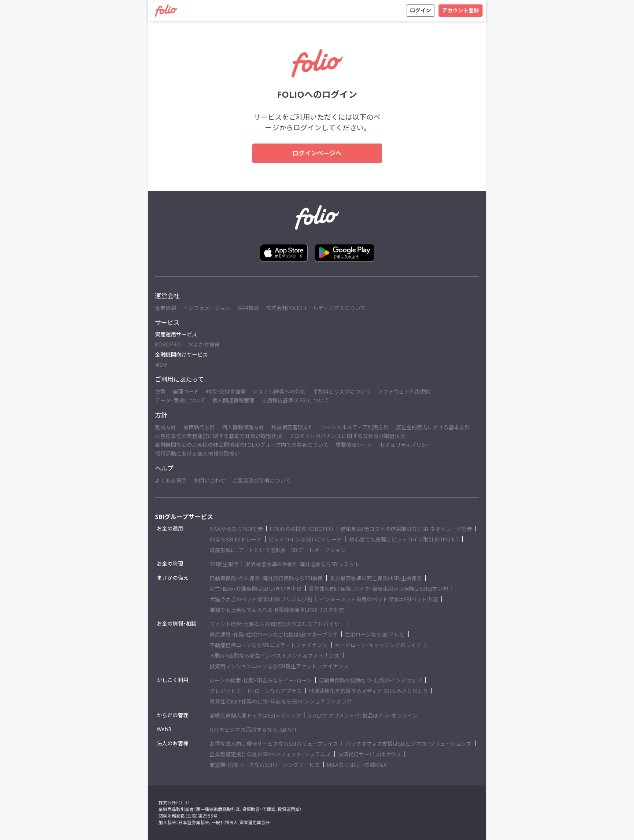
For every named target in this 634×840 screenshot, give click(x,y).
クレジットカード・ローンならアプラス (256, 691)
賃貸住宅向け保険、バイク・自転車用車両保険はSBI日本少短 (378, 589)
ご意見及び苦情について (262, 481)
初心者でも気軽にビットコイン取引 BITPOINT (404, 540)
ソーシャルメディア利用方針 (355, 427)
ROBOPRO (168, 344)
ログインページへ (317, 153)
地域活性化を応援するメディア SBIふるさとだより (368, 691)
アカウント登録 (461, 10)
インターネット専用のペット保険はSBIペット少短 (378, 599)
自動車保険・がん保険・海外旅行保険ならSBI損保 (266, 578)
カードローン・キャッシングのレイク (378, 645)
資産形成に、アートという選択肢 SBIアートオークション (278, 550)
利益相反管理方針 (292, 427)
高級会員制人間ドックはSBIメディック (255, 716)
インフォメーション (207, 308)
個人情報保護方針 (243, 427)
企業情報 (166, 308)
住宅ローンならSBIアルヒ (375, 635)
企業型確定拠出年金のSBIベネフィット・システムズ (270, 754)
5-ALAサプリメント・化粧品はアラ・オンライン (363, 716)
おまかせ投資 (204, 344)
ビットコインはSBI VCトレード (305, 540)
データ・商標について (180, 400)
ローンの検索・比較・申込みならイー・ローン (261, 680)
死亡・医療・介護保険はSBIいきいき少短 (256, 589)
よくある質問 (171, 481)
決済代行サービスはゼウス (369, 754)
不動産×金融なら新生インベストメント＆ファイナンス (275, 656)
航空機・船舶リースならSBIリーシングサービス (265, 765)
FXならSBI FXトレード (236, 540)
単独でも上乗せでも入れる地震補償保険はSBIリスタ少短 (277, 610)
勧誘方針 (166, 427)
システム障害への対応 (279, 392)
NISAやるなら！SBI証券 (236, 529)
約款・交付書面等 (226, 392)
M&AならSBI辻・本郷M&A (357, 765)
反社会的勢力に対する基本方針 (433, 427)
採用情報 (248, 308)
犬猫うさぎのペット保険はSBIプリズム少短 (261, 599)
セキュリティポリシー (406, 445)
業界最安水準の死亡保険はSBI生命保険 (376, 578)
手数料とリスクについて (342, 392)
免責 (160, 392)
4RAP (161, 365)
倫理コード (186, 392)
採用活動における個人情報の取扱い (197, 454)
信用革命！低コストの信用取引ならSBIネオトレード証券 (406, 529)
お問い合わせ (210, 481)
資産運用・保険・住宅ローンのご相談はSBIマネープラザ (274, 635)
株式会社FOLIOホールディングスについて (316, 308)
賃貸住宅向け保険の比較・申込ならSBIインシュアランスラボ (281, 702)
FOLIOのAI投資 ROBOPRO (302, 529)
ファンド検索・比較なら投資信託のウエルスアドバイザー (277, 624)
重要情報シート (354, 445)
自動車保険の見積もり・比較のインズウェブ (370, 680)
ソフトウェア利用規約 (404, 392)
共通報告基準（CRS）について (295, 400)
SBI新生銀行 (224, 564)
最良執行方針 (199, 427)
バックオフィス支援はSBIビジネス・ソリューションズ (408, 744)
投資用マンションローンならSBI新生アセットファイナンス (279, 666)
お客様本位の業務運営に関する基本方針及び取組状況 (218, 436)
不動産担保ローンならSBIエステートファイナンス (269, 645)
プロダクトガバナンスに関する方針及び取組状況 (347, 436)
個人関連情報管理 (233, 400)
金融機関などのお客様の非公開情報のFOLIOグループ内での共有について (242, 445)
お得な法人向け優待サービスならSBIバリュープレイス (274, 744)
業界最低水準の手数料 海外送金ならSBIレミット (302, 564)
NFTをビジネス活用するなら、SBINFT (253, 730)
